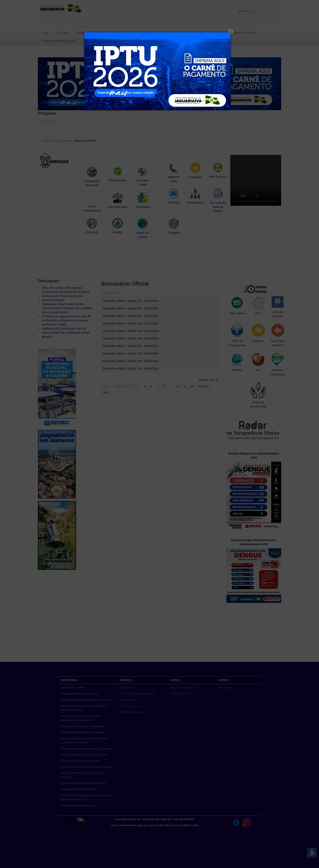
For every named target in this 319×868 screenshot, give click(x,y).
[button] (231, 32)
